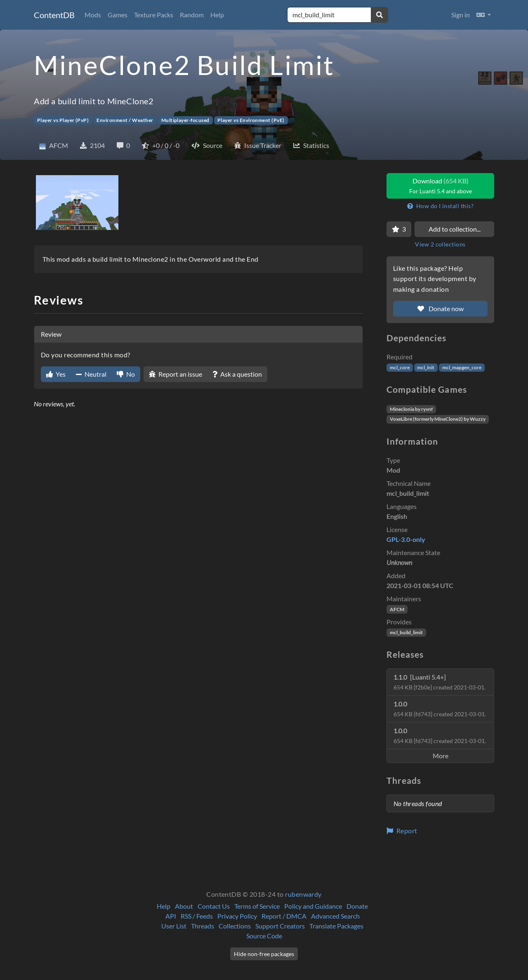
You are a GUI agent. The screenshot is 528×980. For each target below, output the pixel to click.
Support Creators (280, 926)
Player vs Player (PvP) (63, 120)
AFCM (397, 609)
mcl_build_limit (406, 632)
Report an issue (176, 374)
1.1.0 (440, 682)
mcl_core (400, 367)
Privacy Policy (237, 916)
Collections (235, 926)
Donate (357, 906)
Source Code (264, 936)
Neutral (91, 374)
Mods (93, 15)
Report (402, 831)
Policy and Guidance (313, 906)
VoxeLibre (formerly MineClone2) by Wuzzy (438, 419)
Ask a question (237, 374)
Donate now (441, 308)
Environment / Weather (125, 120)
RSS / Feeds (197, 916)
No (126, 374)
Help (217, 15)
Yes (56, 374)
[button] (484, 15)
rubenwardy (303, 894)
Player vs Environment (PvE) (251, 120)
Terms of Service (257, 906)
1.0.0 (440, 709)
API (171, 916)
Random (192, 15)
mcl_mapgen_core (462, 367)
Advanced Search (335, 916)
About (184, 906)
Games (118, 15)
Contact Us (214, 906)
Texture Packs (154, 15)
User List (174, 926)
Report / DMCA (284, 916)
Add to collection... (455, 229)
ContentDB (54, 15)
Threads (203, 926)
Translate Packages (336, 926)
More (441, 756)
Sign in (461, 15)
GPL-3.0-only (406, 539)
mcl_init (426, 367)
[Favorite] (399, 229)
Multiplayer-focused (185, 120)
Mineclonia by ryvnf (411, 409)
